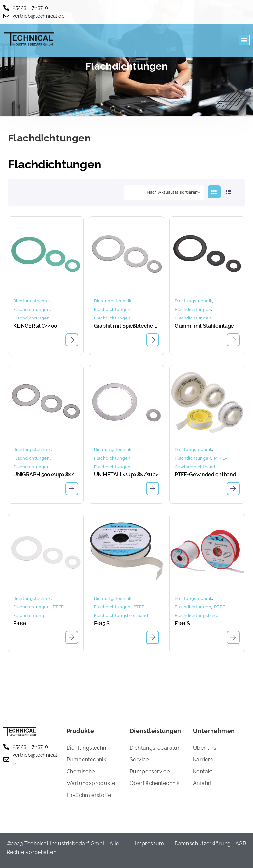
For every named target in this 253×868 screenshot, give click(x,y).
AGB (241, 843)
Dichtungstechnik (32, 301)
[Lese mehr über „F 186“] (72, 637)
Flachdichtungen (31, 309)
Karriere (203, 760)
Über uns (205, 748)
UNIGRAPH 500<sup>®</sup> (46, 475)
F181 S (182, 623)
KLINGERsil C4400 (35, 326)
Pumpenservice (150, 771)
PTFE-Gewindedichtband (205, 475)
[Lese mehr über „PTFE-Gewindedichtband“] (233, 489)
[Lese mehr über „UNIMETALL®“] (153, 489)
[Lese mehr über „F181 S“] (233, 637)
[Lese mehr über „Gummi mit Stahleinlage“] (233, 340)
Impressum (150, 843)
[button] (244, 40)
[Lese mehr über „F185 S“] (153, 637)
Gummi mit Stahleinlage (204, 326)
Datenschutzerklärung (203, 843)
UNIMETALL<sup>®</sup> (126, 475)
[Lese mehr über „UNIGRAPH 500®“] (72, 489)
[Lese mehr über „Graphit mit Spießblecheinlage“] (153, 340)
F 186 (20, 623)
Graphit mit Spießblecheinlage (126, 326)
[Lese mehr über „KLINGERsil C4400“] (72, 340)
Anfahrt (202, 783)
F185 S (102, 623)
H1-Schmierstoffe (89, 795)
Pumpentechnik (86, 760)
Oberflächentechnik (155, 783)
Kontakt (203, 771)
